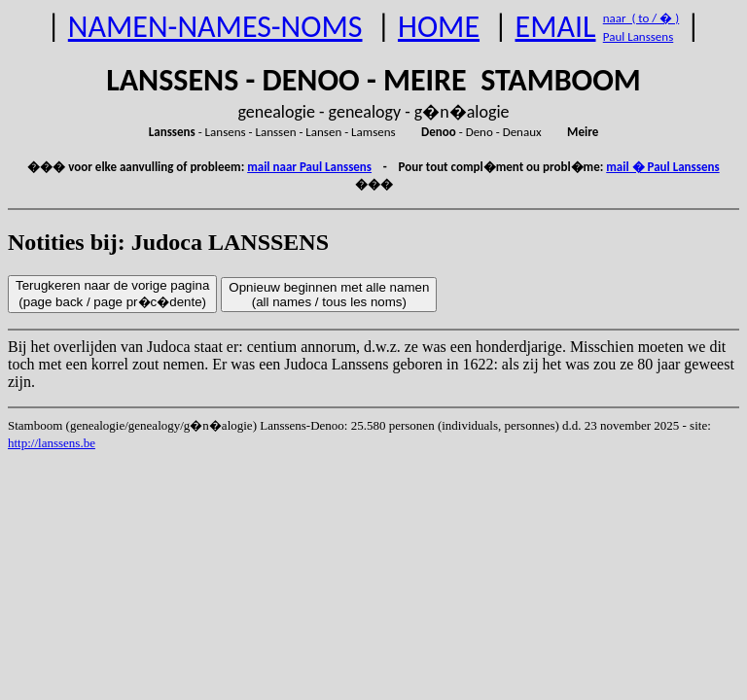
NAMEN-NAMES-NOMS (215, 27)
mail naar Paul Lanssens (309, 167)
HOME (439, 27)
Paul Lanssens (639, 36)
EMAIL (556, 27)
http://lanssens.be (52, 443)
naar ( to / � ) (641, 18)
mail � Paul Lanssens (662, 167)
